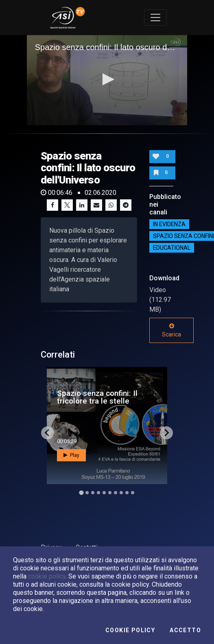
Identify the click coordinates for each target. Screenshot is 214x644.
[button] (107, 79)
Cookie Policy (130, 630)
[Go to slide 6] (110, 493)
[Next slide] (166, 433)
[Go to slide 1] (81, 492)
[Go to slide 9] (127, 493)
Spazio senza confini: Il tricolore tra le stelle (97, 397)
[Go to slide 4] (98, 493)
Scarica (171, 330)
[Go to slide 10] (133, 493)
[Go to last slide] (48, 433)
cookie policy (47, 576)
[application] (107, 80)
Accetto (185, 630)
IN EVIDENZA (169, 224)
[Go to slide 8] (121, 493)
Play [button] (71, 455)
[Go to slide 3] (93, 493)
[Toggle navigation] (155, 17)
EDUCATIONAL (172, 248)
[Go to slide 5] (104, 493)
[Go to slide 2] (87, 493)
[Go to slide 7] (116, 493)
